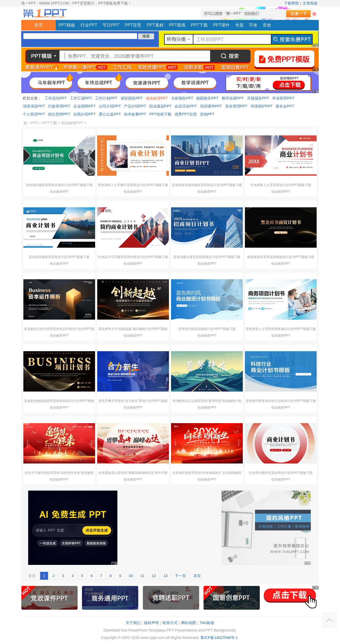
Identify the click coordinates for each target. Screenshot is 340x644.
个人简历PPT (34, 114)
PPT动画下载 (160, 114)
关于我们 (133, 623)
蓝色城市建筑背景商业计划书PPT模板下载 (59, 257)
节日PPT (111, 25)
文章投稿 (310, 3)
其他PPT (207, 114)
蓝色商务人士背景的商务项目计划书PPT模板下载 (281, 329)
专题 (239, 25)
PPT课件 (221, 25)
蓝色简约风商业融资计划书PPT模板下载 (207, 329)
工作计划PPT (106, 98)
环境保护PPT (262, 106)
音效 (267, 25)
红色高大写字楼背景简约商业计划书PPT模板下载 (133, 257)
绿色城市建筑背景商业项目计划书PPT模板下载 (59, 185)
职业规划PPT (160, 106)
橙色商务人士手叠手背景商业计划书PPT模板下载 (133, 185)
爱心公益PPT (110, 114)
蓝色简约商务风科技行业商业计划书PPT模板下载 (281, 401)
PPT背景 (133, 25)
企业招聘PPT (84, 106)
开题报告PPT (258, 98)
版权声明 (151, 623)
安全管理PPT (236, 106)
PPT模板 (67, 25)
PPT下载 (199, 25)
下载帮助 (291, 3)
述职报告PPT (132, 98)
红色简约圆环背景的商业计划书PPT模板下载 (281, 473)
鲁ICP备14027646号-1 (219, 638)
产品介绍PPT (135, 106)
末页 (197, 576)
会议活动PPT (186, 106)
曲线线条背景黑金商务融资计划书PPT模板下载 (281, 257)
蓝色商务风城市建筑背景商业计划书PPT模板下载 (207, 185)
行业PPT (89, 25)
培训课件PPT (211, 106)
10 (131, 576)
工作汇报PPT (81, 98)
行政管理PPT (59, 106)
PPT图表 (177, 25)
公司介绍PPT (110, 106)
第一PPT (31, 123)
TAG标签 (207, 623)
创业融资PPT (157, 98)
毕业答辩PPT (283, 98)
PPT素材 (155, 25)
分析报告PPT (182, 98)
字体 (253, 25)
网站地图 (189, 623)
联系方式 (170, 623)
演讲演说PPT (34, 106)
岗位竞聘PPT (59, 114)
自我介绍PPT (84, 114)
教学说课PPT (233, 98)
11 (142, 576)
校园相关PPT (207, 98)
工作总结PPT (56, 98)
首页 (39, 25)
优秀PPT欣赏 (186, 114)
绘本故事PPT (135, 114)
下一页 (180, 576)
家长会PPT (285, 106)
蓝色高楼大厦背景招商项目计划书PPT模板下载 (207, 257)
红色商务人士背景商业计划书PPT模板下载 (281, 185)
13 (165, 576)
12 (154, 576)
